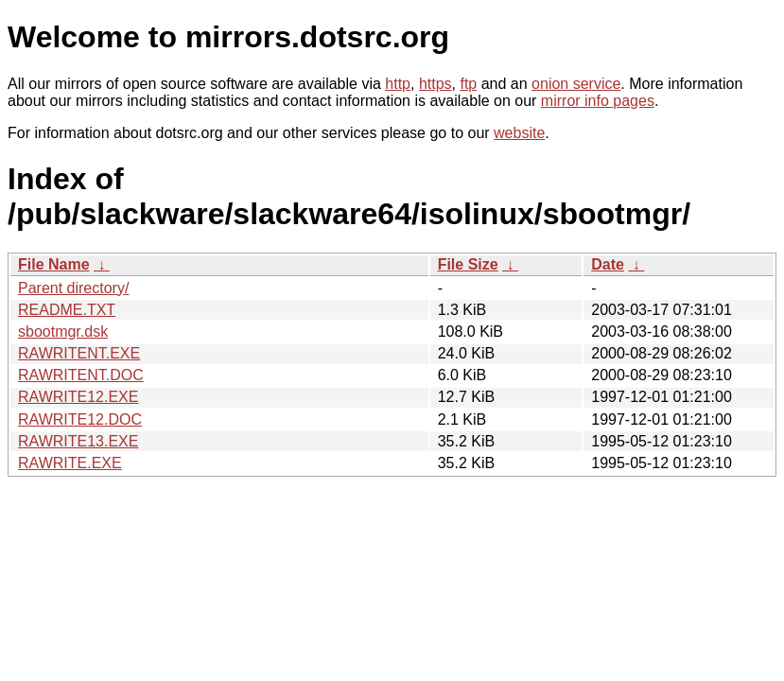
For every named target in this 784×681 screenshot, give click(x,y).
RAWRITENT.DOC (81, 375)
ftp (468, 84)
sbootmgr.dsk (63, 332)
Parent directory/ (73, 288)
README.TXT (67, 310)
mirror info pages (598, 101)
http (398, 84)
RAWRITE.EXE (70, 463)
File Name (54, 264)
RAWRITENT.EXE (79, 353)
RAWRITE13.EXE (78, 441)
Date (608, 264)
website (519, 133)
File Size (468, 264)
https (436, 84)
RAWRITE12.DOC (80, 419)
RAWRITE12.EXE (78, 397)
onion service (576, 84)
